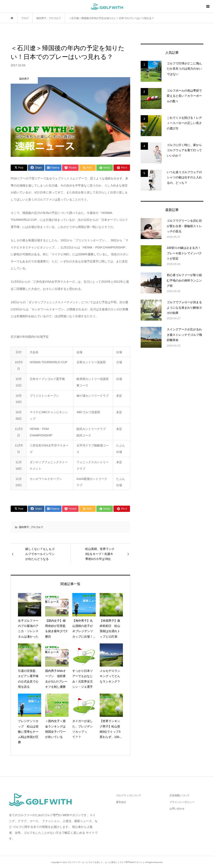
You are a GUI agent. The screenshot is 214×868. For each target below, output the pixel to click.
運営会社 (121, 802)
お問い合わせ (177, 809)
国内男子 (24, 527)
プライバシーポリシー (182, 802)
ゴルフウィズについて (129, 795)
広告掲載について (180, 795)
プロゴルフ (37, 527)
